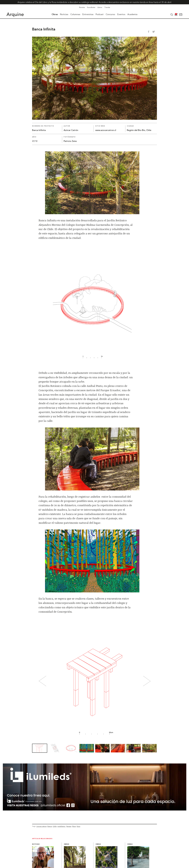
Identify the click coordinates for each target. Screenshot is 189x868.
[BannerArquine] (95, 810)
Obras (67, 844)
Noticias (36, 844)
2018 (35, 141)
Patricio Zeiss (70, 141)
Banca (50, 826)
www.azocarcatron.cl (106, 130)
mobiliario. (61, 826)
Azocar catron (42, 826)
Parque (69, 826)
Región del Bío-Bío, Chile (139, 130)
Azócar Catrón (71, 130)
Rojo (78, 826)
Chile (55, 826)
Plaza (74, 826)
